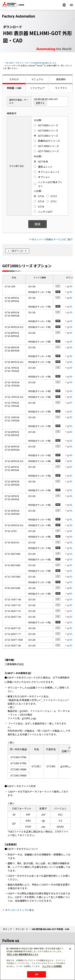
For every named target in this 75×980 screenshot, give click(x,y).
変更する (40, 103)
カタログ (14, 79)
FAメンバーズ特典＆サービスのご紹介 (52, 239)
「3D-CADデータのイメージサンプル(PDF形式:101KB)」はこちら (31, 63)
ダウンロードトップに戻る (20, 910)
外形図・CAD (14, 88)
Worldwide (64, 5)
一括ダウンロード (18, 251)
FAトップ (7, 929)
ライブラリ (61, 88)
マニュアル (37, 79)
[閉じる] (70, 949)
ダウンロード (22, 929)
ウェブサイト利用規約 (52, 966)
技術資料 (61, 79)
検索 (37, 224)
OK (36, 974)
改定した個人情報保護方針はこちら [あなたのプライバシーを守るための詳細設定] (23, 954)
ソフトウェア (37, 88)
